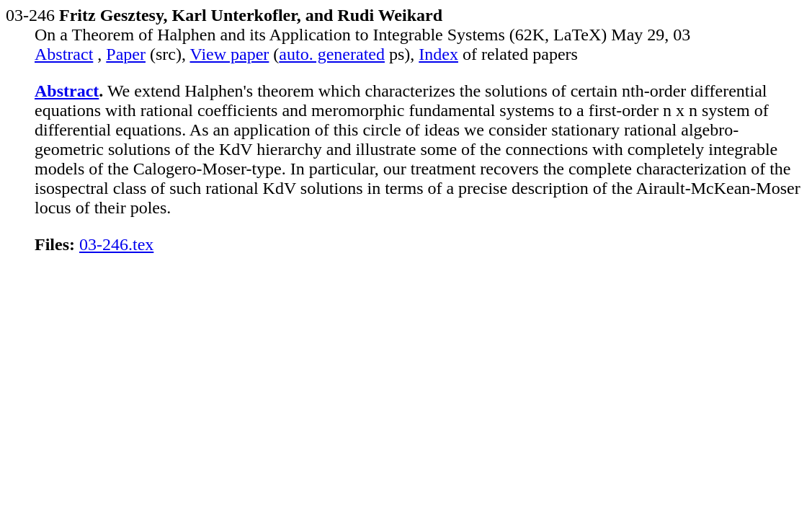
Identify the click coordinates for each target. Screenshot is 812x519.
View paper (230, 54)
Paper (126, 54)
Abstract (64, 54)
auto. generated (332, 54)
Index (438, 54)
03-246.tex (116, 244)
